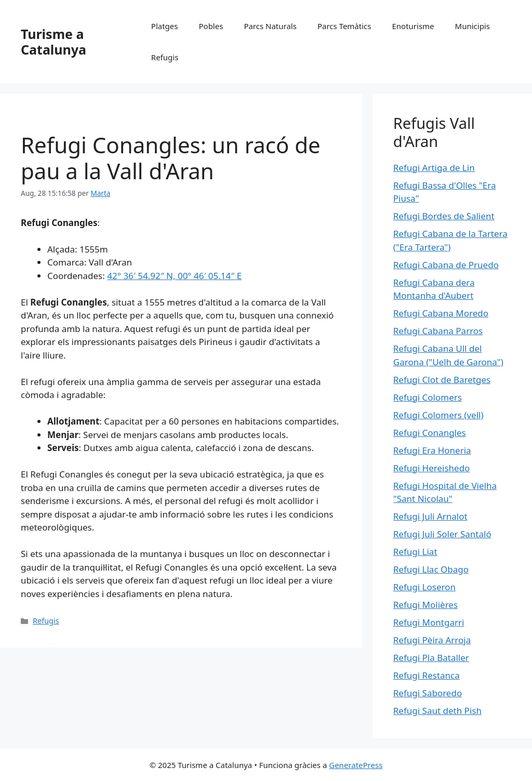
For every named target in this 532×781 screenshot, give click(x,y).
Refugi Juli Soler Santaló (442, 534)
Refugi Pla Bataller (431, 658)
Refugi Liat (415, 552)
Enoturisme (413, 26)
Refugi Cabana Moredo (441, 313)
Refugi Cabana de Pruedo (446, 265)
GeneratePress (356, 765)
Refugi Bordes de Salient (444, 216)
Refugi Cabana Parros (438, 331)
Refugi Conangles (430, 433)
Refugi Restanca (427, 675)
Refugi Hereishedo (432, 468)
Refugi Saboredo (428, 693)
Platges (165, 26)
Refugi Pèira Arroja (432, 640)
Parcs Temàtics (344, 26)
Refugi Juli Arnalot (430, 516)
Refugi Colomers (428, 397)
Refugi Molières (425, 605)
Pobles (211, 26)
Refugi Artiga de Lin (434, 168)
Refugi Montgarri (429, 622)
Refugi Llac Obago (431, 569)
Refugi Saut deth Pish (437, 711)
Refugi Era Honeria (432, 450)
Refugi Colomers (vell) (438, 415)
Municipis (473, 26)
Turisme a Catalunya (54, 42)
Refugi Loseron (424, 587)
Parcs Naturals (270, 26)
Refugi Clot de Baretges (442, 380)
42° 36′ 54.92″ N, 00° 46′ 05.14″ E (174, 276)
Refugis (165, 57)
